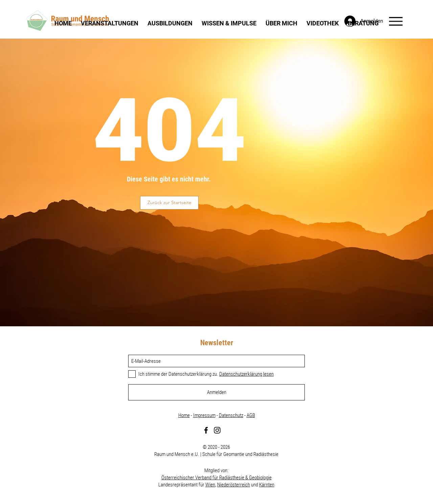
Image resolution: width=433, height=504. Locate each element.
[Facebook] (206, 430)
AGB (251, 415)
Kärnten (267, 485)
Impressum (204, 415)
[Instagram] (217, 430)
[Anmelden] (216, 392)
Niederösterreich (234, 485)
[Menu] (396, 21)
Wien (210, 485)
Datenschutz (231, 415)
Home (184, 415)
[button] (110, 23)
